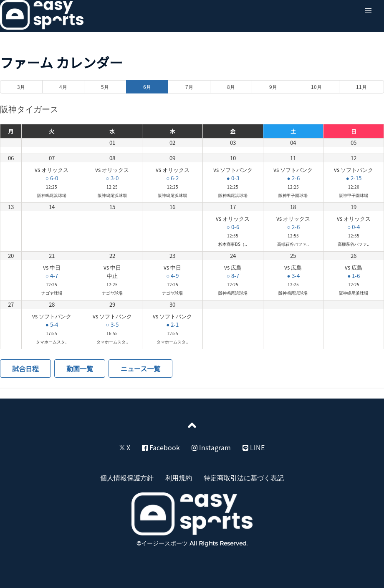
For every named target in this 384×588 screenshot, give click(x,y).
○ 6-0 (52, 178)
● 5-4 (52, 324)
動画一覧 (80, 368)
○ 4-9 (172, 276)
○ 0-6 (233, 227)
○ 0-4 (354, 227)
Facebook (161, 447)
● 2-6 (293, 178)
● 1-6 (354, 276)
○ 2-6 (293, 227)
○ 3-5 (112, 324)
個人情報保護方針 (127, 477)
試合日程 (25, 368)
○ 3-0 (112, 178)
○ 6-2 (172, 178)
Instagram (211, 447)
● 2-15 (354, 178)
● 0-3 (233, 178)
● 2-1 (172, 324)
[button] (368, 11)
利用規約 (179, 477)
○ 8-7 (233, 276)
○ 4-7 (52, 276)
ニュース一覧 (140, 368)
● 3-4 (293, 276)
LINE (254, 447)
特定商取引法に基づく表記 (244, 477)
